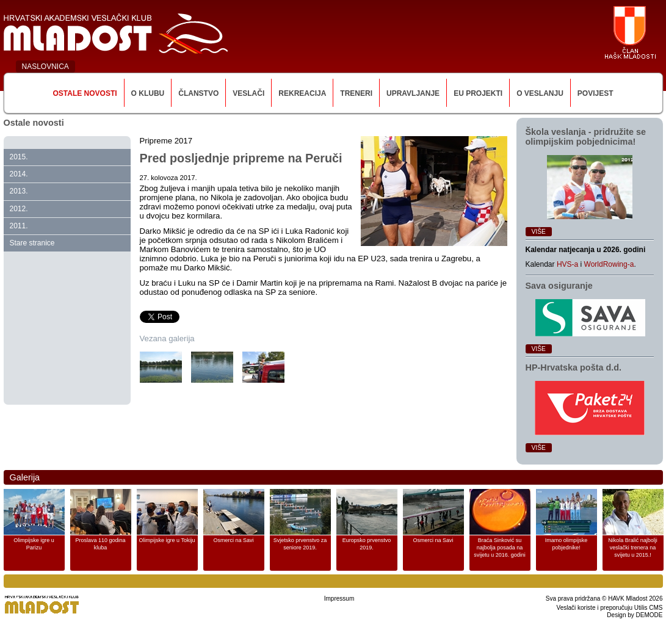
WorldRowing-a (609, 264)
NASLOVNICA (45, 67)
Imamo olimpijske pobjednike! (566, 544)
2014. (19, 174)
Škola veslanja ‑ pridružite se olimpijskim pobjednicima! (586, 137)
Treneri (356, 93)
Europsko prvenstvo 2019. (367, 544)
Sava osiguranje (559, 286)
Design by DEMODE (635, 615)
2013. (19, 191)
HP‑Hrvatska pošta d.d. (574, 367)
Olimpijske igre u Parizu (34, 544)
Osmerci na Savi (233, 540)
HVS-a (567, 264)
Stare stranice (32, 243)
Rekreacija (302, 93)
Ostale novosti (85, 93)
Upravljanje (413, 93)
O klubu (148, 93)
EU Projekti (478, 93)
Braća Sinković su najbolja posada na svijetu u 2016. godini (500, 548)
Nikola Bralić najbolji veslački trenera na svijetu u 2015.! (633, 548)
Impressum (339, 599)
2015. (19, 157)
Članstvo (198, 93)
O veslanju (540, 93)
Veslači (248, 93)
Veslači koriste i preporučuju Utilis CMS (610, 608)
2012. (19, 209)
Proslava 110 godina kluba (100, 544)
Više (539, 232)
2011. (19, 226)
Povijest (595, 93)
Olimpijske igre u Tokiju (167, 540)
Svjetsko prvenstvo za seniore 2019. (300, 544)
